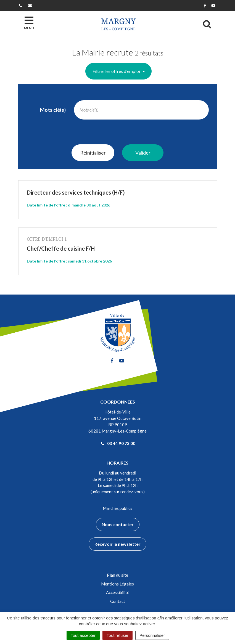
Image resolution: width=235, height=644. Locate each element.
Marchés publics (117, 508)
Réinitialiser (93, 153)
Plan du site (117, 575)
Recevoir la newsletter (117, 544)
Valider (143, 153)
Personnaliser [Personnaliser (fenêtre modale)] (152, 635)
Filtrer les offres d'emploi (119, 71)
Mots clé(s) (53, 110)
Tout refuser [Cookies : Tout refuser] (117, 635)
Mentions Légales (117, 584)
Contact (118, 601)
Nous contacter (118, 524)
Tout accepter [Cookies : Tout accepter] (83, 635)
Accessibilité (118, 592)
